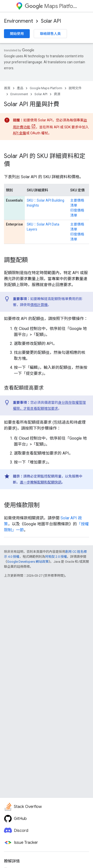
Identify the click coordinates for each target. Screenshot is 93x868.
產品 (20, 88)
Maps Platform (51, 6)
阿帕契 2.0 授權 (56, 557)
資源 (57, 94)
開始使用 (17, 34)
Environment (18, 21)
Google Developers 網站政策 (28, 562)
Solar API (51, 21)
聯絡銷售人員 (50, 34)
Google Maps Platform (46, 88)
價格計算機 (39, 305)
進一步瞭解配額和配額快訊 (41, 482)
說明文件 (75, 88)
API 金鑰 (19, 133)
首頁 (7, 88)
